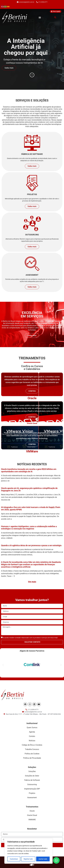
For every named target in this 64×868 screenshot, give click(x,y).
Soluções (32, 771)
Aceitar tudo (43, 859)
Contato (32, 736)
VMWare (32, 451)
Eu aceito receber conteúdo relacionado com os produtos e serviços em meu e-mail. (30, 638)
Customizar (14, 859)
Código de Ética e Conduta (32, 745)
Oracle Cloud (32, 423)
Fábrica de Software (32, 780)
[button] (40, 17)
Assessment (32, 798)
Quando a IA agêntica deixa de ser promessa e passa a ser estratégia (31, 545)
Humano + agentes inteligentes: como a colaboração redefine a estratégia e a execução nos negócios (29, 528)
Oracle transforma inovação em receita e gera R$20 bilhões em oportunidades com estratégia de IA (29, 470)
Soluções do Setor (32, 776)
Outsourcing (32, 784)
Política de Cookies (32, 754)
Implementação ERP (32, 789)
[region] (28, 851)
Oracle (32, 398)
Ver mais (32, 582)
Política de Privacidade (32, 758)
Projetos (32, 793)
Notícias (32, 741)
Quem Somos (32, 728)
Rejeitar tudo (28, 859)
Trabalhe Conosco (32, 749)
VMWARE (32, 820)
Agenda (32, 732)
